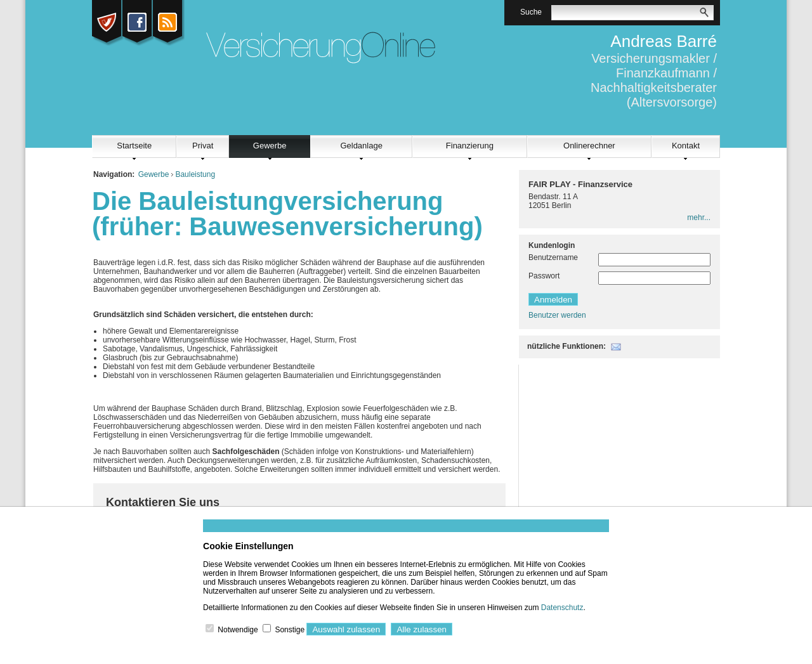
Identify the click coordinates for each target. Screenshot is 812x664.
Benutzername (553, 257)
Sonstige (290, 630)
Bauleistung (195, 174)
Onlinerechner (589, 146)
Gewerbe (270, 146)
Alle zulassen (422, 629)
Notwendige (238, 630)
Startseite (134, 146)
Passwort (544, 276)
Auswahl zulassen (346, 629)
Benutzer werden (557, 315)
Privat (203, 146)
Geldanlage (361, 146)
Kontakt (686, 146)
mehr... (699, 218)
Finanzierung (470, 146)
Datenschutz (562, 608)
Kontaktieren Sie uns (163, 502)
